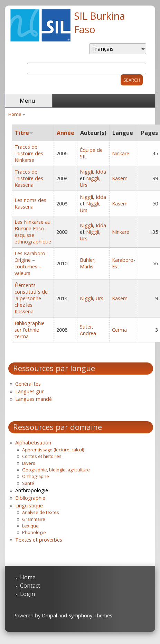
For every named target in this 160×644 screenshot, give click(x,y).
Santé (28, 483)
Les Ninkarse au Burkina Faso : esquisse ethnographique (33, 232)
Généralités (28, 384)
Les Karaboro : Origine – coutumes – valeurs (31, 263)
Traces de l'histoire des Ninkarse (29, 153)
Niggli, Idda (93, 172)
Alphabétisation (33, 443)
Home (15, 114)
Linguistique (29, 505)
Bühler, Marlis (88, 263)
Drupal (49, 615)
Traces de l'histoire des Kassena (29, 178)
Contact (30, 586)
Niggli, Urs (92, 298)
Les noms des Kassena (30, 203)
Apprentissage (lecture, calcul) (53, 450)
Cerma (119, 330)
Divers (29, 463)
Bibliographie (30, 498)
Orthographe (36, 476)
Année (65, 133)
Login (27, 594)
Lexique (30, 526)
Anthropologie (32, 490)
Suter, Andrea (88, 330)
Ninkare (121, 153)
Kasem (120, 178)
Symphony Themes (90, 615)
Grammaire (34, 519)
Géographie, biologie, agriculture (56, 470)
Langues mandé (34, 399)
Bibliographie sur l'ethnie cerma (30, 330)
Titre (24, 133)
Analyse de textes (41, 512)
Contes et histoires (42, 456)
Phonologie (34, 532)
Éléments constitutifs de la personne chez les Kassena (31, 298)
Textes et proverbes (39, 540)
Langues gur (29, 391)
